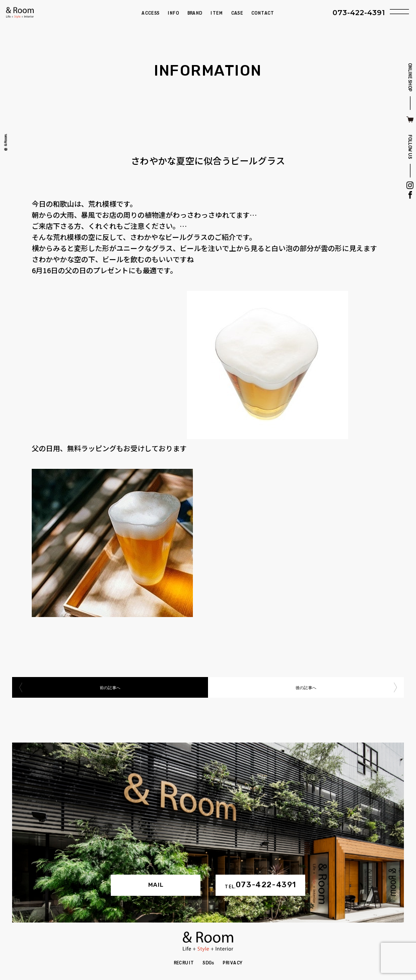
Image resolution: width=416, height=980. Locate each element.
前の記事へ (110, 687)
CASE (237, 13)
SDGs (209, 963)
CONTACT (263, 13)
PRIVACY (232, 963)
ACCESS (151, 13)
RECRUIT (184, 963)
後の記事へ (306, 687)
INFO (173, 13)
